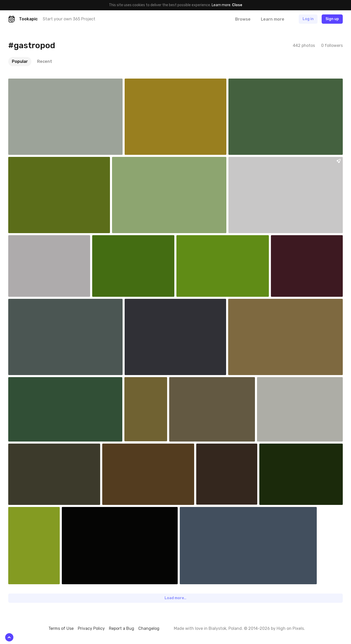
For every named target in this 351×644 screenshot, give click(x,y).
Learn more (221, 5)
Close (237, 5)
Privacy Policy (91, 628)
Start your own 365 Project (69, 19)
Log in (308, 19)
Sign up (332, 19)
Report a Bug (122, 628)
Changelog (149, 628)
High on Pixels (290, 628)
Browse (243, 19)
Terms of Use (61, 628)
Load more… (176, 598)
